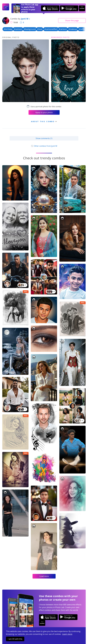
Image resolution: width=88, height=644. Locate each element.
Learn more (67, 634)
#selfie (82, 29)
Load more (44, 576)
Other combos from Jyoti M (44, 146)
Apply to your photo (44, 112)
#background (30, 29)
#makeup (73, 29)
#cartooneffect (51, 29)
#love (40, 29)
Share (72, 21)
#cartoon (18, 29)
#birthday (8, 29)
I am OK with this (15, 639)
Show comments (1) (44, 138)
